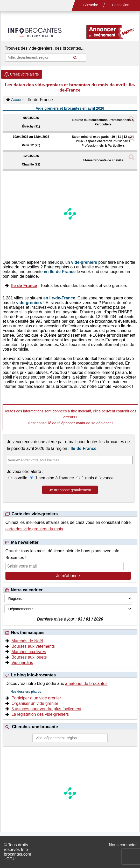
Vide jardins (22, 663)
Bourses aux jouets (29, 657)
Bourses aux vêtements (33, 646)
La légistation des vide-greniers (40, 714)
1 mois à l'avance (97, 478)
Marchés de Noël (27, 641)
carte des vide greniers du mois (34, 529)
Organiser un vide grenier (35, 703)
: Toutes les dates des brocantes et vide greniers (69, 286)
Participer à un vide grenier (36, 698)
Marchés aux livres (29, 652)
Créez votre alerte (22, 74)
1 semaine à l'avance (55, 478)
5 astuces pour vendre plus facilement (46, 709)
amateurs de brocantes (86, 684)
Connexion (121, 5)
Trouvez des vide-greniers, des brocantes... (45, 48)
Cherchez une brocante (35, 727)
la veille (20, 478)
